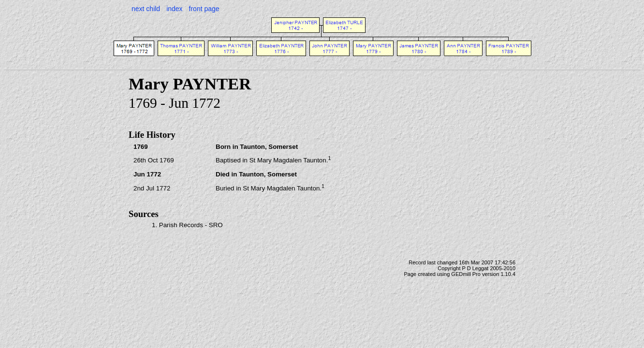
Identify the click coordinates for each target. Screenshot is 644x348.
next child (146, 9)
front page (204, 9)
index (174, 9)
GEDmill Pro (466, 274)
